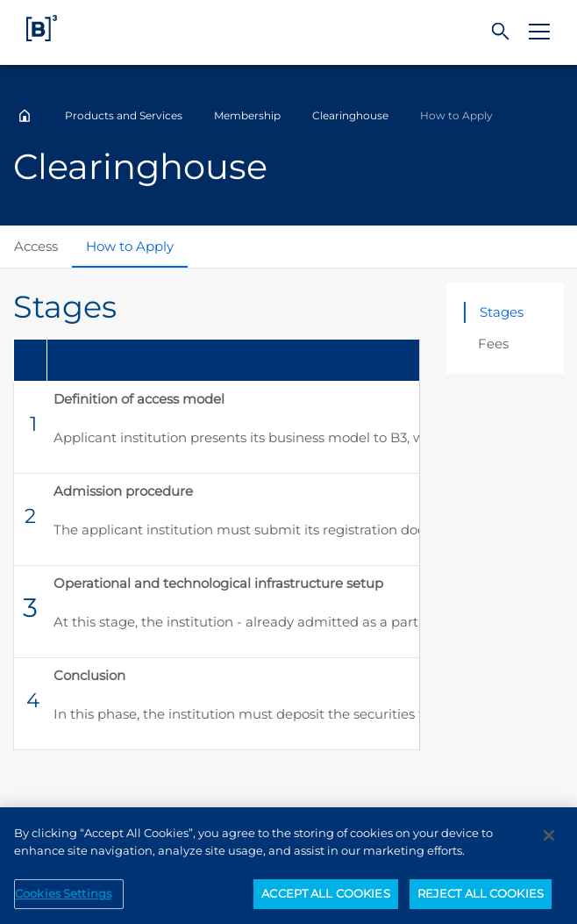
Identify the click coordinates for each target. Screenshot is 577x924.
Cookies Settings (63, 900)
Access (36, 246)
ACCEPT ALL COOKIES (325, 900)
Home (25, 116)
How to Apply (130, 246)
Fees (493, 344)
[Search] (501, 32)
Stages (502, 312)
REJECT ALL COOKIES (481, 900)
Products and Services (124, 115)
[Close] (549, 842)
